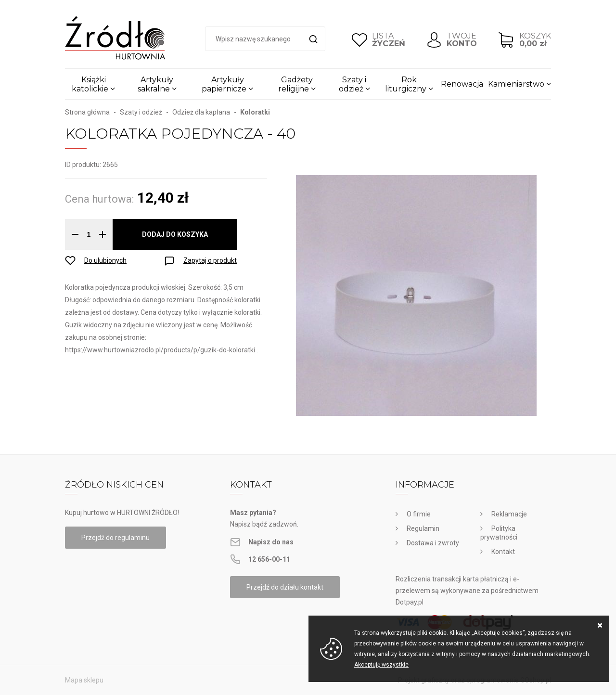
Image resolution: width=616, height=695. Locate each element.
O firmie (419, 514)
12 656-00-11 (269, 559)
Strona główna (87, 112)
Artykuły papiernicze (224, 84)
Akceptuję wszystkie (381, 665)
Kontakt (503, 552)
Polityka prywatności (499, 533)
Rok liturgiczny (406, 84)
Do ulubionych (105, 260)
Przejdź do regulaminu (115, 538)
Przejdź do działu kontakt (285, 587)
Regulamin (423, 528)
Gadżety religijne (295, 84)
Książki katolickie (90, 84)
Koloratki (255, 112)
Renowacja (462, 84)
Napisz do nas (271, 542)
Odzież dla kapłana (201, 112)
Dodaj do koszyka (175, 234)
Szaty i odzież (353, 84)
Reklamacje (509, 514)
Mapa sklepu (84, 680)
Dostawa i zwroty (433, 543)
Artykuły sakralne (156, 84)
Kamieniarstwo (516, 84)
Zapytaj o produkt (210, 260)
